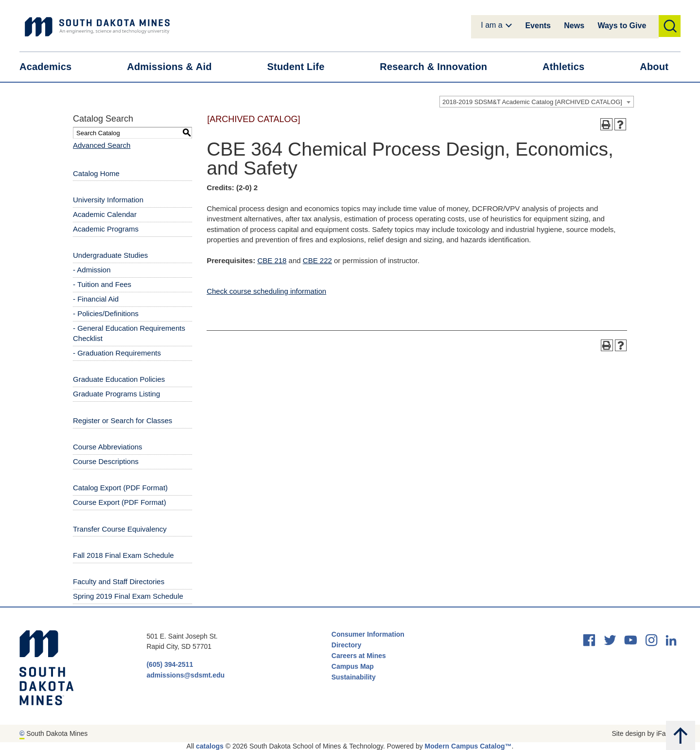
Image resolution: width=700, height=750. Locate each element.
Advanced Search (102, 145)
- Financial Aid (96, 299)
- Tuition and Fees (102, 284)
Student (302, 67)
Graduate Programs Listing (116, 394)
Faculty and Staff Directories (119, 581)
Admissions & (175, 67)
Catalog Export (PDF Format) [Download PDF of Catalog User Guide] (120, 488)
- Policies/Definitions (106, 313)
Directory (346, 645)
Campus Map (353, 666)
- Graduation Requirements (117, 353)
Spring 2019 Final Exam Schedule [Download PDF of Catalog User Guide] (128, 596)
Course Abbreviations (108, 447)
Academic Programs (106, 229)
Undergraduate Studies (110, 255)
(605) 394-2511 (170, 664)
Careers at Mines (359, 656)
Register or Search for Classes (122, 420)
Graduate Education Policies (119, 379)
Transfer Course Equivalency (120, 529)
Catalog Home (96, 173)
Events (538, 26)
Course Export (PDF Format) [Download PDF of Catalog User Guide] (120, 502)
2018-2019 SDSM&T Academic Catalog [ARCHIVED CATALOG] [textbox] (532, 102)
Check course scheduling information (266, 291)
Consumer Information (368, 634)
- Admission (92, 270)
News (574, 26)
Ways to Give (622, 26)
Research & (439, 67)
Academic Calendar (105, 214)
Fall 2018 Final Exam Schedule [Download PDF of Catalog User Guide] (123, 555)
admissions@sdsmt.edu (185, 675)
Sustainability (355, 677)
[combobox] (537, 102)
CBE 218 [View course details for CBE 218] (272, 260)
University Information (108, 200)
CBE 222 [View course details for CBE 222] (317, 260)
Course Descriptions (106, 461)
